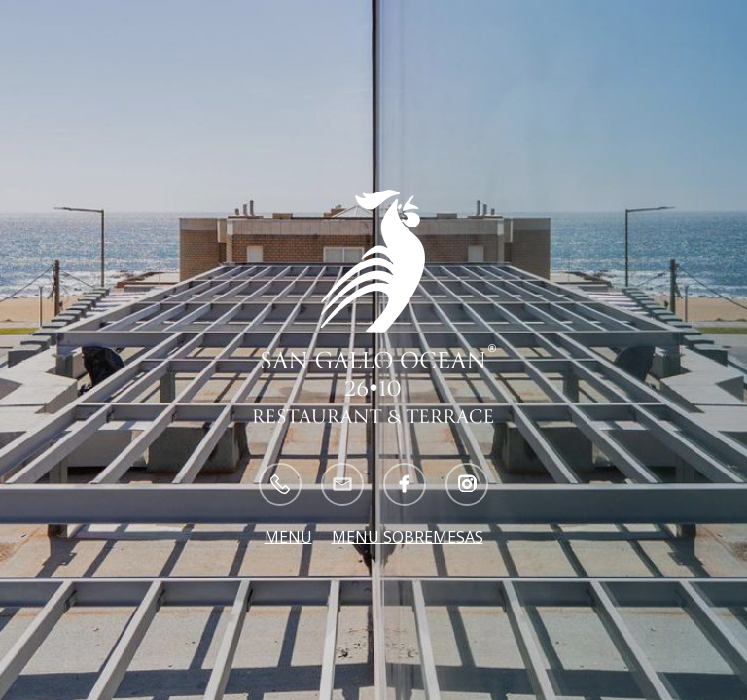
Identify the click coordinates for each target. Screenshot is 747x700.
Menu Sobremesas (408, 537)
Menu (288, 537)
